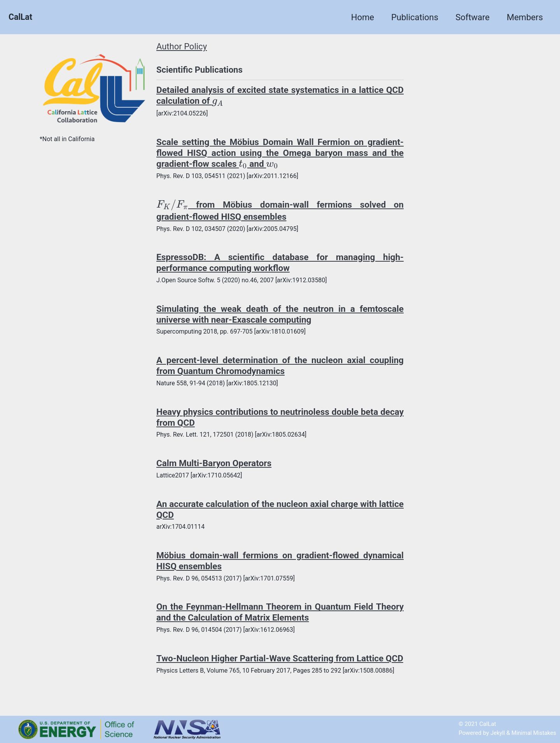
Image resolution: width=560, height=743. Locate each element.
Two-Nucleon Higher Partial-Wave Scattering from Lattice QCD (280, 668)
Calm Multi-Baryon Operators (216, 466)
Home (363, 17)
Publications (415, 17)
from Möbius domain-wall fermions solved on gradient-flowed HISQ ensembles (280, 211)
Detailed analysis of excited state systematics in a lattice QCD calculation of (280, 96)
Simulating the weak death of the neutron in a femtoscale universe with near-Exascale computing (280, 316)
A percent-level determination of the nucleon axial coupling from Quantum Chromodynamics (280, 367)
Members (525, 17)
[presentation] (240, 103)
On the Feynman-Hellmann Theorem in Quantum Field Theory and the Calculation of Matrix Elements (280, 616)
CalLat (21, 17)
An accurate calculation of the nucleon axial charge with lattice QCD (280, 512)
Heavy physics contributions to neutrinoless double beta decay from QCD (280, 420)
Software (472, 17)
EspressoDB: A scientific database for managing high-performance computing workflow (280, 264)
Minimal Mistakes (533, 733)
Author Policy (182, 47)
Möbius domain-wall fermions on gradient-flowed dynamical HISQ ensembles (280, 564)
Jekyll (496, 733)
